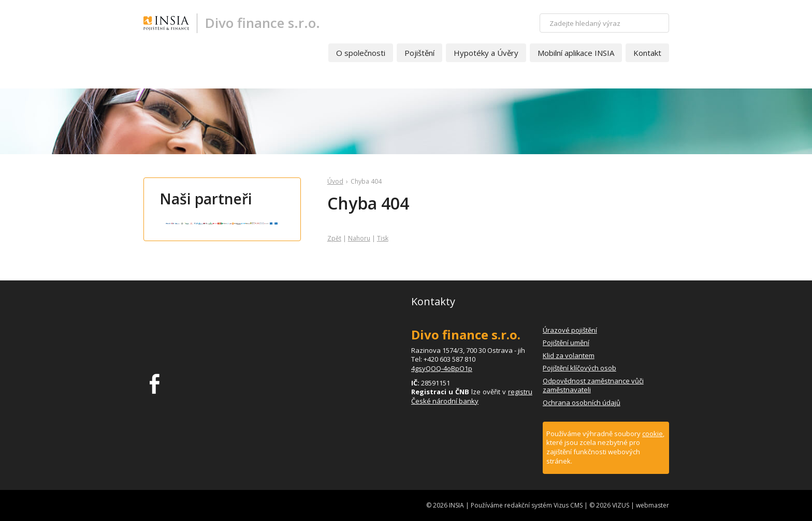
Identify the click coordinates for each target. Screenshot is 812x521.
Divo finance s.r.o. (263, 23)
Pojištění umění (566, 343)
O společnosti (361, 53)
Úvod (335, 181)
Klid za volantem (569, 355)
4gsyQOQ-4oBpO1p (442, 368)
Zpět (334, 238)
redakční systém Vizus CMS (543, 505)
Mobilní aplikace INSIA (576, 53)
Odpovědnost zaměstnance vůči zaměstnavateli (593, 385)
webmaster (653, 505)
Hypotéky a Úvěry (486, 53)
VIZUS (621, 505)
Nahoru (359, 238)
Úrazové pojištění (570, 330)
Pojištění (419, 53)
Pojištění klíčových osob (579, 368)
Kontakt (647, 53)
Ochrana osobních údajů (582, 403)
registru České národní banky (472, 396)
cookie (653, 434)
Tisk (383, 238)
